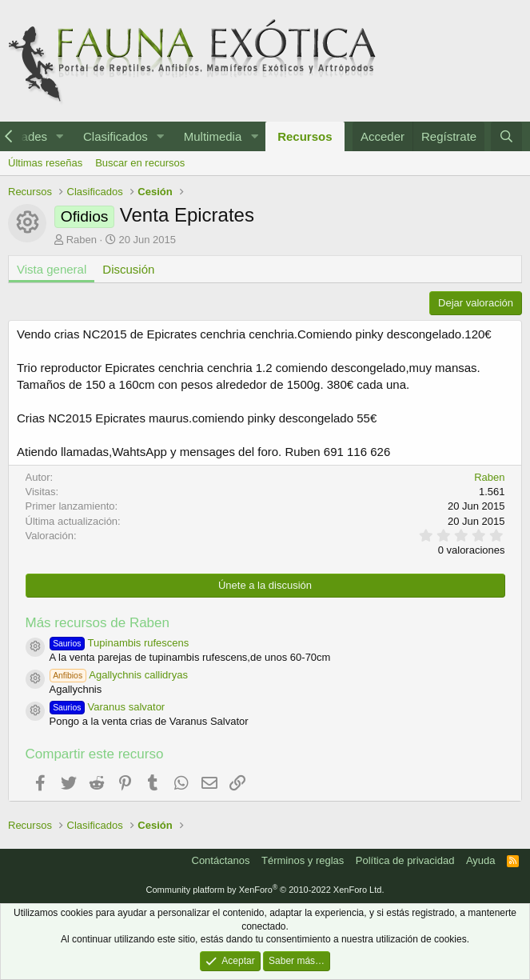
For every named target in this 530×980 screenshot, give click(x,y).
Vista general (52, 269)
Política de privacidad (405, 860)
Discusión (128, 269)
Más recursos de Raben (98, 623)
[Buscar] (506, 136)
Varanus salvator (108, 707)
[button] (60, 136)
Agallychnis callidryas (119, 675)
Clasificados (116, 136)
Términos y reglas (303, 860)
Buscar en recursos (140, 163)
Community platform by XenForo (265, 890)
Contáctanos (221, 860)
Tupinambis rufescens (120, 643)
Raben (82, 240)
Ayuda (481, 860)
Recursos (305, 136)
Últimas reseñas (45, 163)
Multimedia (213, 136)
